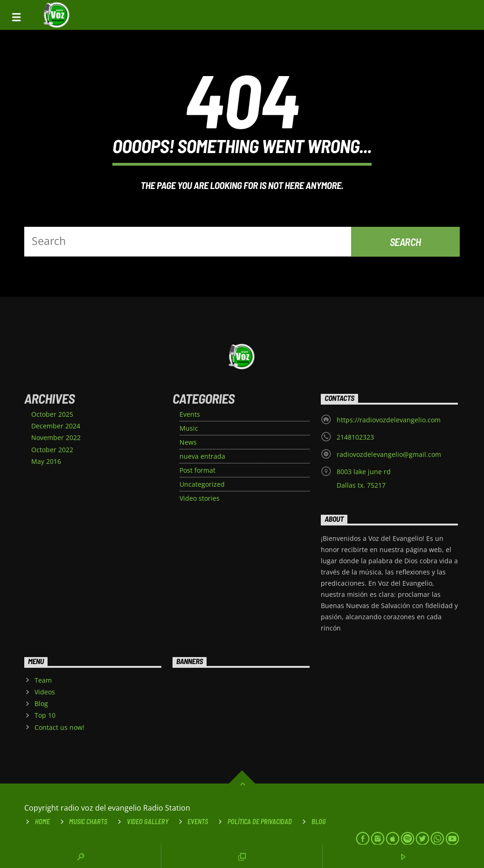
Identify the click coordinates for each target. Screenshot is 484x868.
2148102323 (355, 437)
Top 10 (45, 715)
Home (42, 822)
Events (190, 414)
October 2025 (52, 414)
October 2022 (52, 450)
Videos (45, 692)
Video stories (200, 498)
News (188, 442)
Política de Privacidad (260, 822)
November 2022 (56, 437)
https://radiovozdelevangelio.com (389, 420)
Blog (41, 703)
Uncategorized (202, 484)
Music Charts (88, 822)
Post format (197, 470)
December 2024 (56, 426)
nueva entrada (202, 456)
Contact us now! (59, 727)
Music (189, 428)
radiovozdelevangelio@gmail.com (389, 454)
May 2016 (46, 461)
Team (43, 680)
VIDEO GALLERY (148, 822)
